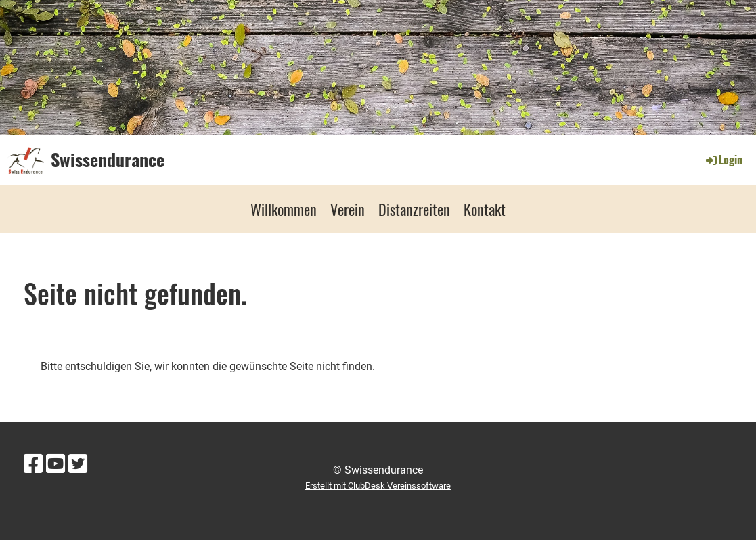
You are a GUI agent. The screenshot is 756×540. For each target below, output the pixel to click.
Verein (348, 209)
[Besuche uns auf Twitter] (78, 464)
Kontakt (485, 209)
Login (723, 160)
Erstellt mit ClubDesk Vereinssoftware (378, 486)
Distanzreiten (414, 209)
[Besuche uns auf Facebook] (33, 464)
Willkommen (284, 209)
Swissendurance (108, 160)
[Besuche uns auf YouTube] (55, 464)
